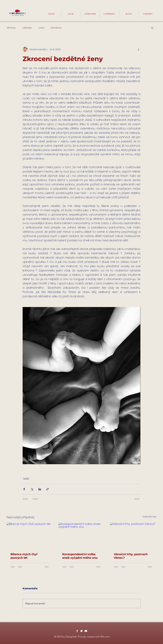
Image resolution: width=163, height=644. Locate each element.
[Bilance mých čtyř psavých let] (30, 536)
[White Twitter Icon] (81, 631)
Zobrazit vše (149, 517)
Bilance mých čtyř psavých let (24, 556)
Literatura (56, 28)
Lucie (41, 28)
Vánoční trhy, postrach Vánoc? (131, 556)
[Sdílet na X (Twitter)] (32, 489)
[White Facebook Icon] (77, 631)
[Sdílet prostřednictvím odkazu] (48, 489)
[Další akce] (138, 49)
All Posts (11, 28)
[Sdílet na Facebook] (24, 489)
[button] (152, 28)
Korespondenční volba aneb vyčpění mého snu (80, 556)
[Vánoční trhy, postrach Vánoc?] (133, 536)
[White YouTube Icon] (86, 631)
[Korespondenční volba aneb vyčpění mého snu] (82, 536)
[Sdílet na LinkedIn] (40, 489)
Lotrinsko (27, 28)
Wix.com (105, 637)
